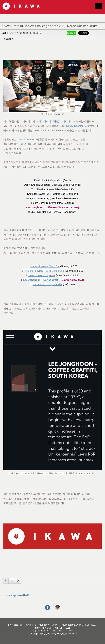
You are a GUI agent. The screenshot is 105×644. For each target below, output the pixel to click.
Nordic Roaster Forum (79, 126)
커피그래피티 (43, 121)
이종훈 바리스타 (61, 121)
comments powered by (19, 595)
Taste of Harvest (26, 139)
